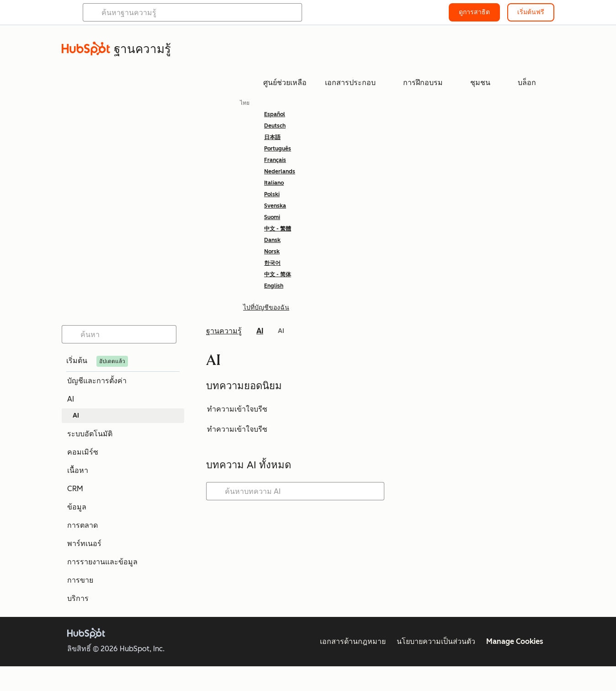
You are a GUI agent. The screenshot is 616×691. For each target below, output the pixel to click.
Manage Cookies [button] (515, 641)
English (274, 286)
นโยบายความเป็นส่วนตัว (436, 641)
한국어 (272, 263)
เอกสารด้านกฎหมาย (353, 641)
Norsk (272, 252)
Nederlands (280, 171)
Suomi (272, 217)
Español (275, 114)
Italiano (274, 183)
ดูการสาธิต (474, 12)
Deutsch (275, 126)
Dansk (272, 240)
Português (278, 149)
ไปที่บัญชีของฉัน (266, 308)
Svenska (275, 206)
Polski (272, 194)
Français (275, 160)
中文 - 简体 (278, 274)
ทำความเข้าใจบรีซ (237, 409)
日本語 (272, 137)
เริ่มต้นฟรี (531, 12)
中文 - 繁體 (278, 229)
